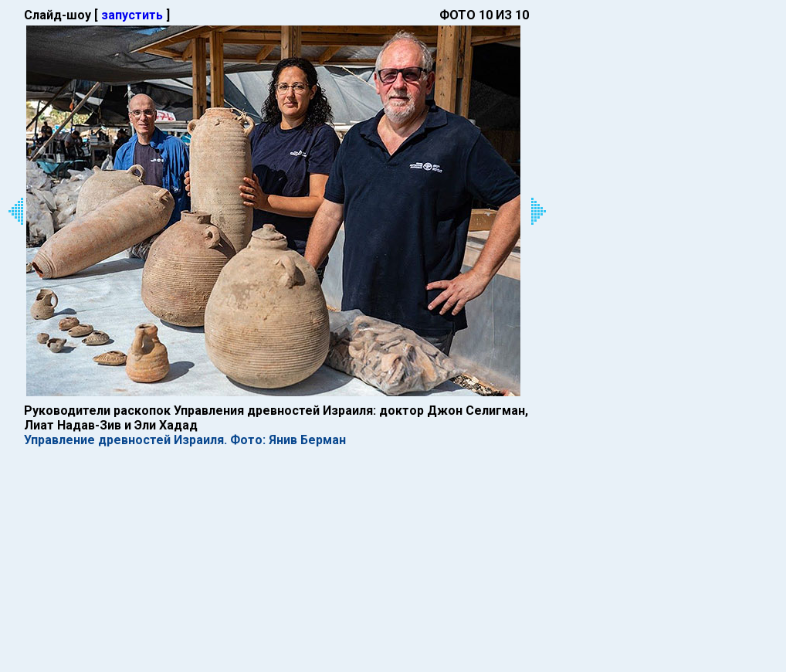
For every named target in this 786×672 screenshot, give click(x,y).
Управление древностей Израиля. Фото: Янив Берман (185, 440)
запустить (132, 15)
